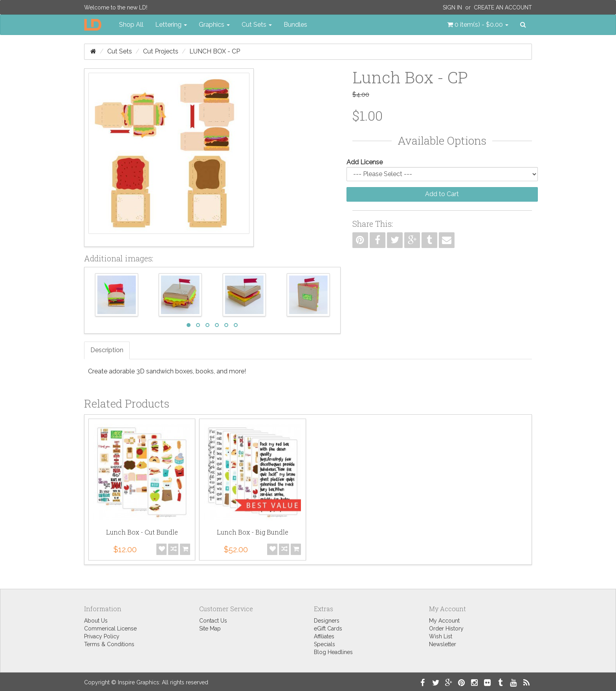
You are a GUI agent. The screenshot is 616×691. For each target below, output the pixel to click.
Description (107, 350)
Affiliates (324, 636)
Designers (327, 621)
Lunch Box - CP (215, 51)
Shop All (131, 25)
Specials (324, 644)
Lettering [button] (171, 25)
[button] (478, 25)
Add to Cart (442, 194)
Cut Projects (161, 51)
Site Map (210, 629)
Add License (365, 162)
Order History (446, 629)
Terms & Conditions (109, 644)
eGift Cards (328, 629)
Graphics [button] (214, 25)
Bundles (295, 25)
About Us (96, 621)
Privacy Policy (102, 636)
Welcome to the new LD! (116, 7)
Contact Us (213, 621)
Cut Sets (120, 51)
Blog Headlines (333, 652)
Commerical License (110, 629)
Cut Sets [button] (257, 25)
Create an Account (503, 7)
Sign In (452, 7)
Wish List (441, 636)
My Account (444, 621)
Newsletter (443, 644)
